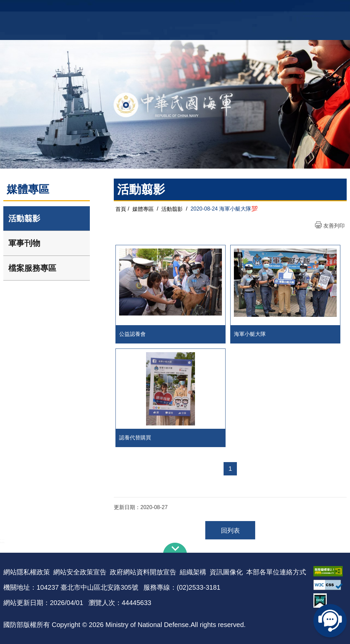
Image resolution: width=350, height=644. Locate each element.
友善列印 (334, 226)
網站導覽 (173, 8)
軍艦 (299, 8)
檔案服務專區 (32, 268)
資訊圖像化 (226, 572)
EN (189, 8)
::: (2, 541)
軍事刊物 (24, 243)
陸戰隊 (337, 8)
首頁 (121, 209)
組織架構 (193, 572)
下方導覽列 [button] (175, 548)
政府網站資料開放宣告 (143, 572)
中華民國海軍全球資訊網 (77, 9)
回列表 (230, 531)
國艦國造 (316, 8)
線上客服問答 (330, 621)
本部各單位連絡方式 (276, 572)
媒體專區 (143, 209)
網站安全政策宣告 (80, 572)
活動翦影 (24, 218)
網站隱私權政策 (27, 572)
